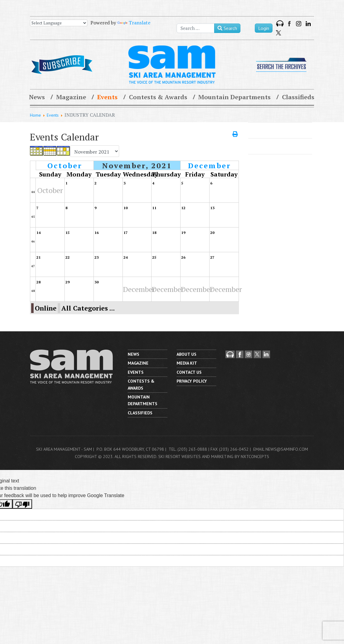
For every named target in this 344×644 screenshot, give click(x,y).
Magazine (71, 97)
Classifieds (298, 97)
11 (154, 208)
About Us (187, 354)
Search (227, 28)
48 (33, 291)
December (209, 166)
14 (38, 233)
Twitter (278, 33)
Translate (134, 23)
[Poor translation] (22, 504)
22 (68, 257)
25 (154, 257)
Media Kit (187, 363)
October (65, 166)
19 (183, 233)
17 (126, 233)
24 (126, 257)
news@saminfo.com (287, 449)
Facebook (290, 24)
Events (107, 97)
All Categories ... (88, 308)
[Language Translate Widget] (59, 23)
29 (68, 282)
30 (97, 282)
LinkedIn (308, 24)
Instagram (299, 24)
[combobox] (196, 28)
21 (38, 257)
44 (33, 192)
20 (212, 233)
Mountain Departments (234, 97)
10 (126, 208)
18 (154, 233)
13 (212, 208)
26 (183, 257)
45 (33, 217)
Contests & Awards (158, 97)
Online (46, 308)
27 (212, 257)
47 (33, 266)
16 (97, 233)
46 (33, 241)
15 (68, 233)
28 (38, 282)
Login (264, 28)
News (37, 97)
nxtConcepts (255, 457)
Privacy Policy (192, 381)
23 (97, 257)
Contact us (189, 372)
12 (183, 208)
